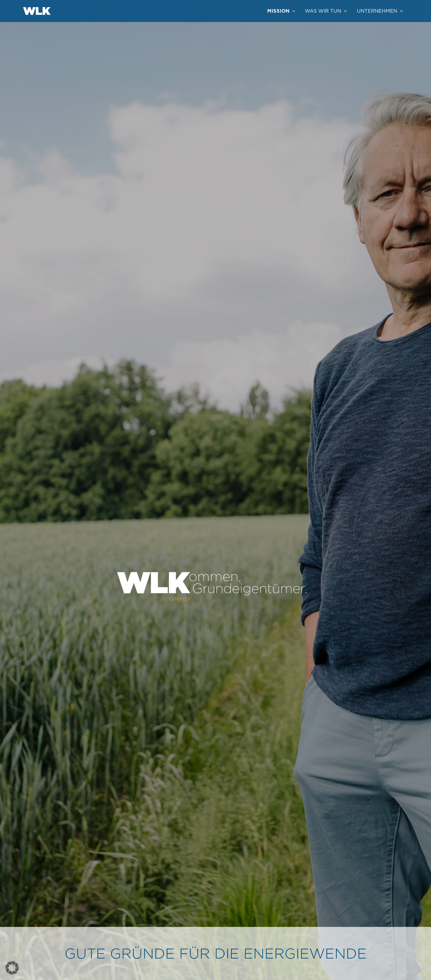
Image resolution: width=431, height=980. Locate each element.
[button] (12, 968)
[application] (292, 11)
